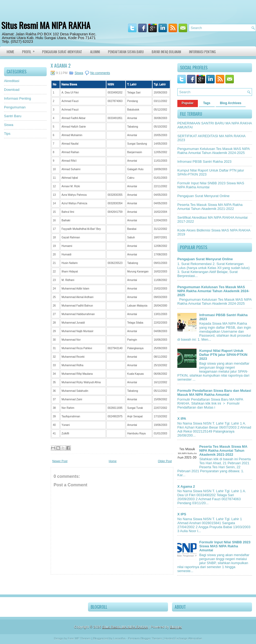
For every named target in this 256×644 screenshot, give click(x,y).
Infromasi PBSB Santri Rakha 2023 (204, 162)
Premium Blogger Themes (145, 638)
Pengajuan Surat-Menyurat (62, 52)
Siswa (9, 125)
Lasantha (119, 638)
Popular (188, 103)
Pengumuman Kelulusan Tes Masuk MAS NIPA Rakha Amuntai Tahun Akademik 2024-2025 (213, 151)
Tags (207, 103)
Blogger (176, 627)
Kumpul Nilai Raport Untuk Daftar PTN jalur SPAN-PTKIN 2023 (223, 355)
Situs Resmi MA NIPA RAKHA (46, 25)
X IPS (182, 514)
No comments (100, 73)
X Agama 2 (61, 66)
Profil (30, 50)
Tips (7, 134)
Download (12, 90)
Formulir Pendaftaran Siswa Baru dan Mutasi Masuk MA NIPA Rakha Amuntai (214, 393)
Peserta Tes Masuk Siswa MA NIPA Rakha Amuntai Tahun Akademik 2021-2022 (210, 207)
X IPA (182, 419)
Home (10, 52)
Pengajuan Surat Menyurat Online (203, 196)
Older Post (165, 461)
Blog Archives (231, 103)
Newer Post (60, 461)
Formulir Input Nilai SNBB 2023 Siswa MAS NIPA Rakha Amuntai (225, 546)
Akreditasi (12, 81)
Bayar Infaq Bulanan (166, 52)
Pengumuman (15, 107)
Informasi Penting (202, 52)
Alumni (95, 52)
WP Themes (83, 638)
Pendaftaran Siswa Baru (126, 52)
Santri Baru (13, 116)
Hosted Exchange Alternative (183, 638)
